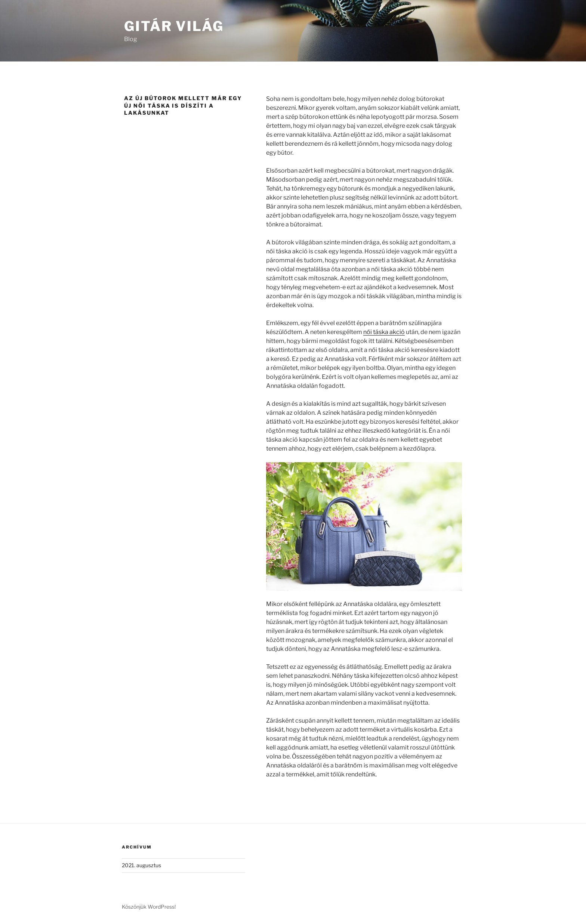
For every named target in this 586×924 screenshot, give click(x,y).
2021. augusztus (141, 865)
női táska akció (384, 332)
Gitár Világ (174, 26)
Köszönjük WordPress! (149, 907)
